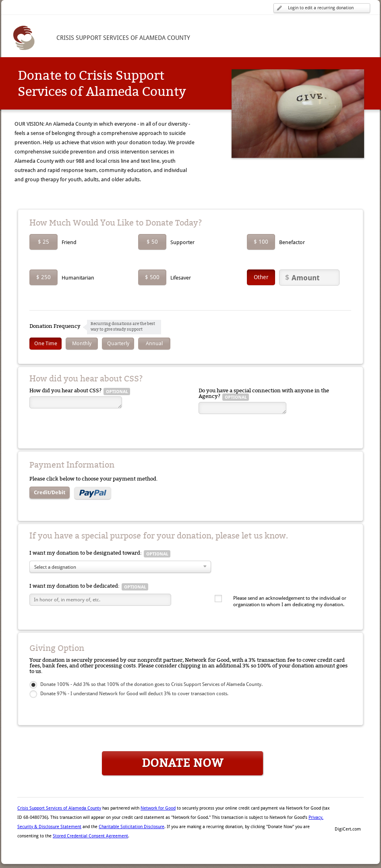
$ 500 (152, 277)
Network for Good (158, 808)
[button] (348, 815)
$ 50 (152, 242)
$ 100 (261, 242)
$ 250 (43, 277)
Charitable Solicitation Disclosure (131, 827)
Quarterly (118, 343)
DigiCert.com (348, 829)
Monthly (82, 343)
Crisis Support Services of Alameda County (59, 808)
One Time (46, 343)
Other (261, 277)
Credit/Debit (50, 492)
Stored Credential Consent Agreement (90, 836)
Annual (154, 343)
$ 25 (43, 242)
